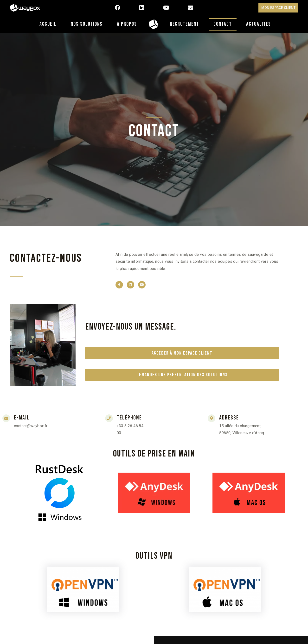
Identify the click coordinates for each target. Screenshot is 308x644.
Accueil (48, 24)
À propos (127, 24)
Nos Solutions (87, 24)
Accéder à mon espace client (182, 353)
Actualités (259, 24)
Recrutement (184, 24)
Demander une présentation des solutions (182, 375)
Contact (223, 24)
